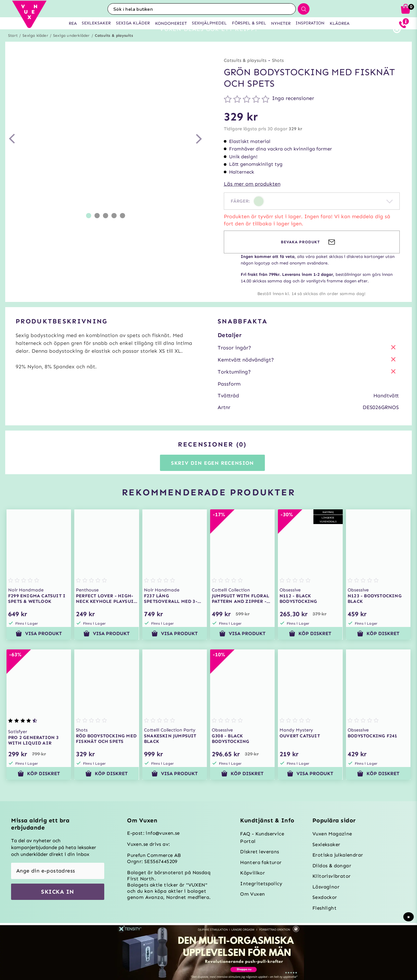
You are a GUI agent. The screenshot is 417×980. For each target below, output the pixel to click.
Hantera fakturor (261, 862)
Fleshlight (324, 908)
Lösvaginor (326, 887)
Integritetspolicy (261, 884)
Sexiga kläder (35, 47)
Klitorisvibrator (331, 876)
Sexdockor (325, 897)
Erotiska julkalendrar (338, 855)
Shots (278, 72)
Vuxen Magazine (332, 834)
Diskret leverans (259, 852)
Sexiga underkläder (72, 47)
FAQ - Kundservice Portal (262, 838)
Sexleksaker (326, 845)
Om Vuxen (252, 894)
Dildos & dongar (332, 866)
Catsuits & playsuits (114, 47)
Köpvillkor (252, 873)
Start (13, 47)
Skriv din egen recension (212, 475)
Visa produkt (39, 645)
